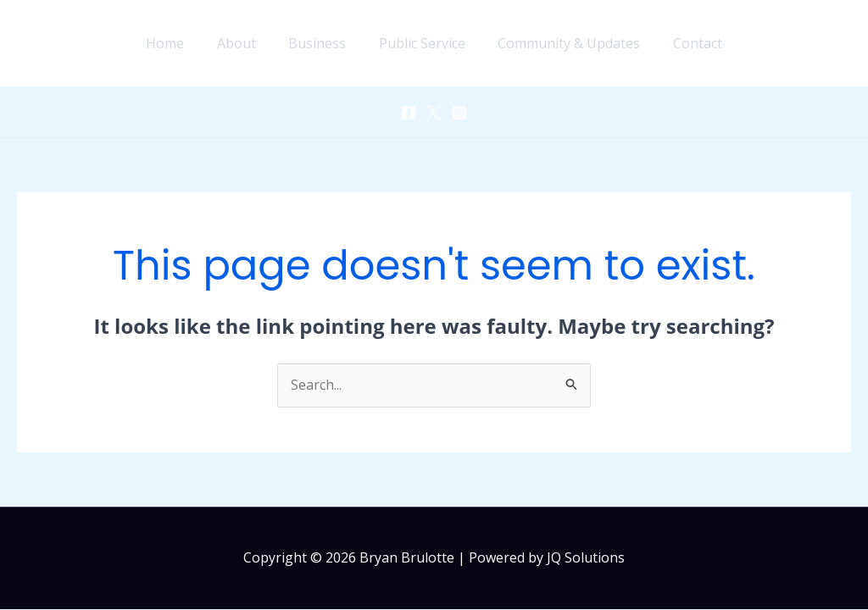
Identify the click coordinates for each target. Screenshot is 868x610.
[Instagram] (459, 113)
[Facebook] (409, 113)
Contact (684, 43)
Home (179, 43)
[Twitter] (434, 113)
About (245, 43)
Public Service (420, 43)
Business (320, 43)
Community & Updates (561, 43)
